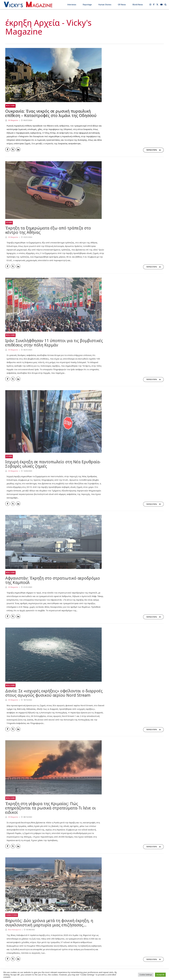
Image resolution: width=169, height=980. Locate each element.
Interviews (72, 5)
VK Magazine (13, 120)
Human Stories (105, 5)
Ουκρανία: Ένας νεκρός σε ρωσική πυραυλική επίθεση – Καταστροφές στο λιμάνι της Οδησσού (51, 113)
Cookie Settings (146, 975)
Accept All (160, 975)
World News (138, 5)
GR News (122, 5)
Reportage (87, 5)
